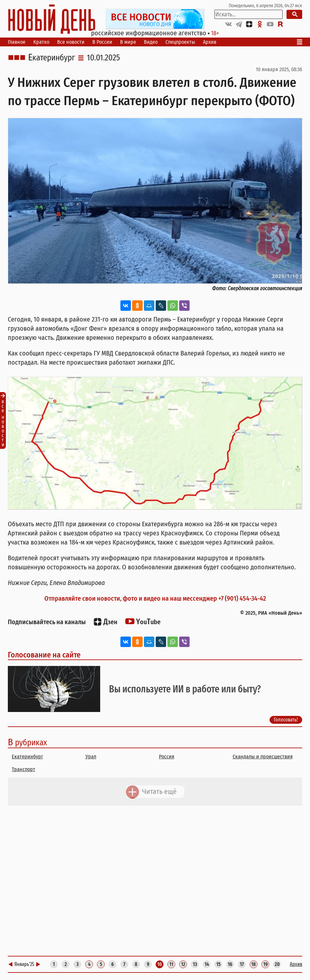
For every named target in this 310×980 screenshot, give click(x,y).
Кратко (41, 42)
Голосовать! (286, 720)
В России (102, 42)
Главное (17, 42)
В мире (128, 42)
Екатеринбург (52, 58)
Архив (210, 42)
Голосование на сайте (44, 655)
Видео (151, 42)
